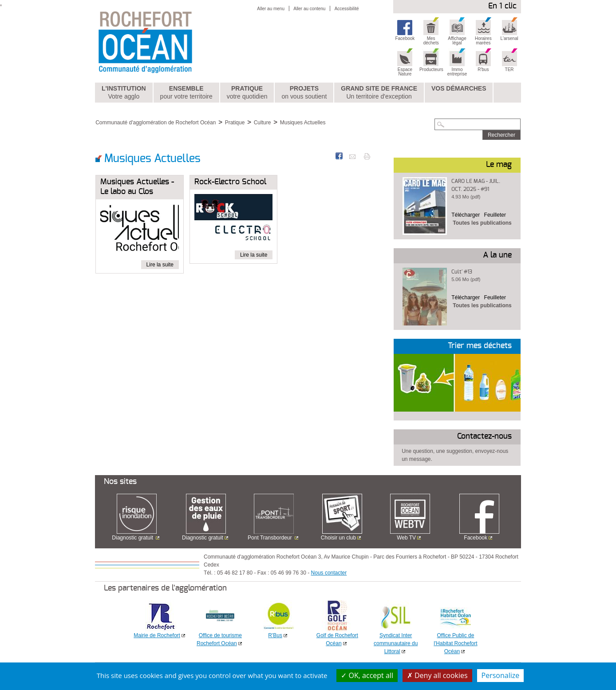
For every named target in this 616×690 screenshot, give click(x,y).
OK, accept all (367, 675)
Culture (263, 123)
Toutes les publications (482, 223)
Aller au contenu (309, 9)
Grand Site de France (379, 93)
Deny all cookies (437, 675)
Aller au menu (271, 9)
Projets (304, 93)
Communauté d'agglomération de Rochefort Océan (156, 123)
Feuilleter (495, 215)
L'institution (124, 93)
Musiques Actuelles (303, 123)
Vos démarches (459, 88)
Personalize (501, 675)
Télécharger (466, 215)
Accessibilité (347, 9)
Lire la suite (160, 265)
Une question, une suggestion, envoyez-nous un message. (455, 455)
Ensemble (186, 93)
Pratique (247, 93)
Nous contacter (329, 573)
